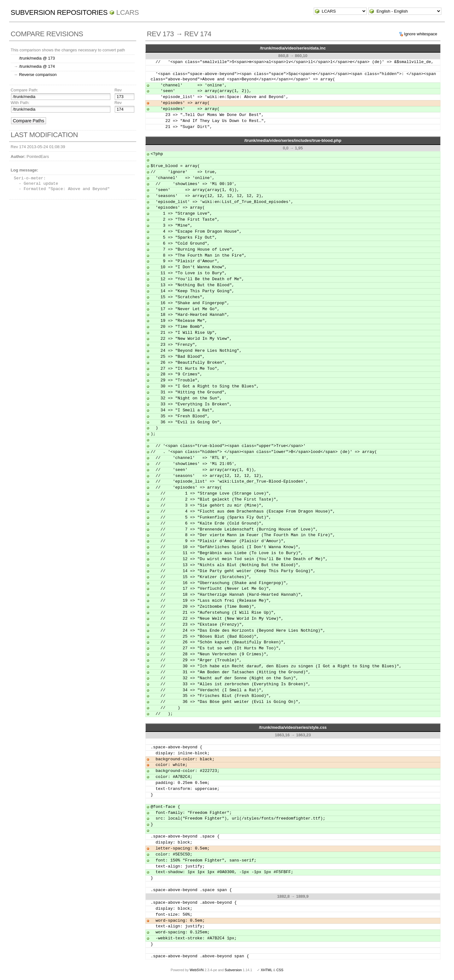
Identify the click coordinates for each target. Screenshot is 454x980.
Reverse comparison (38, 75)
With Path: (20, 103)
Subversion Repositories (59, 12)
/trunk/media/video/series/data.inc (293, 48)
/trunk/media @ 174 (37, 66)
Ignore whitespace (421, 34)
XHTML (266, 970)
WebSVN (196, 970)
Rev (118, 90)
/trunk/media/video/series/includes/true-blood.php (293, 140)
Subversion (233, 970)
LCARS (128, 12)
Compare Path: (24, 90)
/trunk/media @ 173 (37, 58)
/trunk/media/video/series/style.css (293, 727)
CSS (280, 970)
